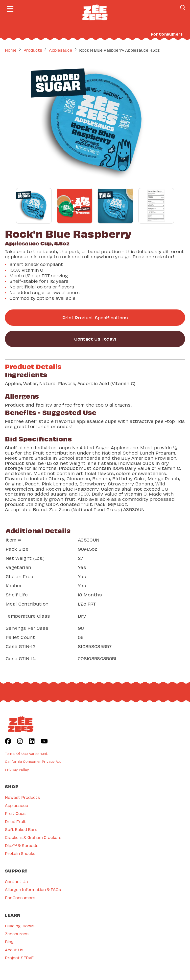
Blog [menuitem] (9, 941)
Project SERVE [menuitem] (19, 957)
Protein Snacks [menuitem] (20, 853)
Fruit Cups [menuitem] (15, 813)
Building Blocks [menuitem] (20, 926)
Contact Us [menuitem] (16, 881)
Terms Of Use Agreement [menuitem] (26, 753)
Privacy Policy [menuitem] (17, 769)
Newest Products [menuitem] (22, 797)
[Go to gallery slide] (34, 206)
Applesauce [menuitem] (17, 805)
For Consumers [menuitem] (20, 897)
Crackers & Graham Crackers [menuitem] (33, 837)
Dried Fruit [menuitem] (15, 821)
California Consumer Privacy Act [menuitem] (33, 761)
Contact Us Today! (95, 339)
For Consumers (167, 34)
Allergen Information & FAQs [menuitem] (33, 889)
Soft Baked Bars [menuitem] (21, 829)
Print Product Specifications (95, 317)
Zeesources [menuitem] (17, 933)
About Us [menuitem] (14, 949)
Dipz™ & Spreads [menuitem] (22, 845)
